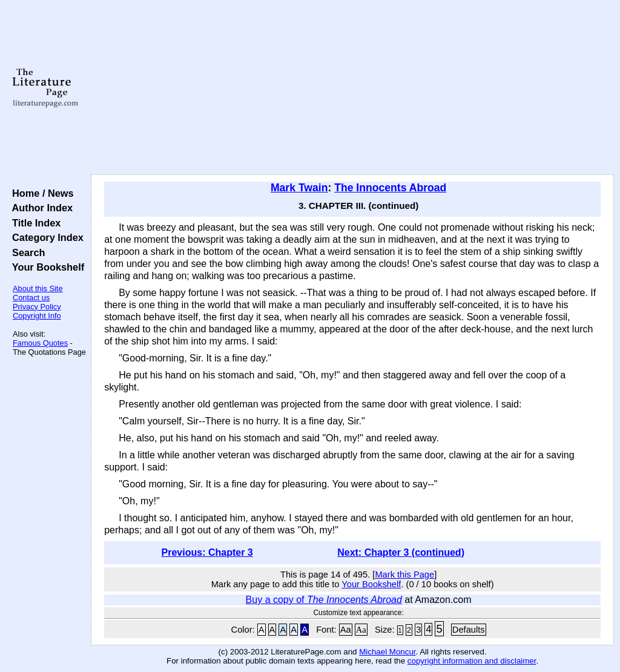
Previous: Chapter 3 (207, 552)
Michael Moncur (387, 652)
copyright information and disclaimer (472, 661)
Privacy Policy (37, 307)
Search (26, 252)
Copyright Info (37, 316)
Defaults (469, 630)
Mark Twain (299, 188)
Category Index (45, 237)
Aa (346, 630)
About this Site (38, 288)
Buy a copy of (324, 600)
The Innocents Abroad (390, 188)
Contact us (31, 298)
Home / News (40, 193)
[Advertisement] (352, 88)
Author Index (40, 208)
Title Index (34, 223)
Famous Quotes (40, 343)
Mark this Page (404, 575)
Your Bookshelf (45, 267)
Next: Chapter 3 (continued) (401, 552)
